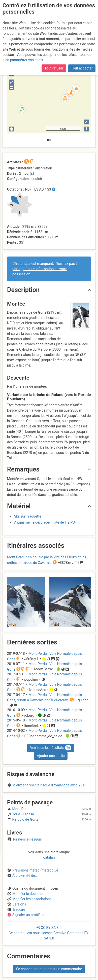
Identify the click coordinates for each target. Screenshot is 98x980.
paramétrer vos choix (27, 60)
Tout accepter (82, 68)
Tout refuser (54, 68)
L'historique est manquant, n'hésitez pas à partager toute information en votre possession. (45, 269)
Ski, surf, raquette (28, 516)
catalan (49, 857)
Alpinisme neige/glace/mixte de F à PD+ (46, 522)
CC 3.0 (49, 933)
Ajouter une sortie (51, 756)
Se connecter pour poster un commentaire (49, 969)
